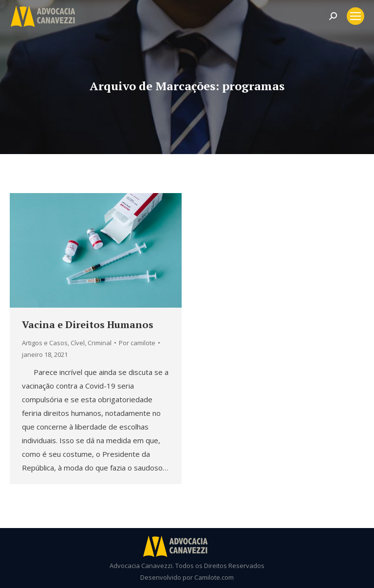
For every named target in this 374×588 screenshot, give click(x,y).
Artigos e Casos (45, 343)
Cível (78, 343)
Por (137, 343)
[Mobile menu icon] (355, 16)
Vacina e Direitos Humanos (88, 324)
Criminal (100, 343)
